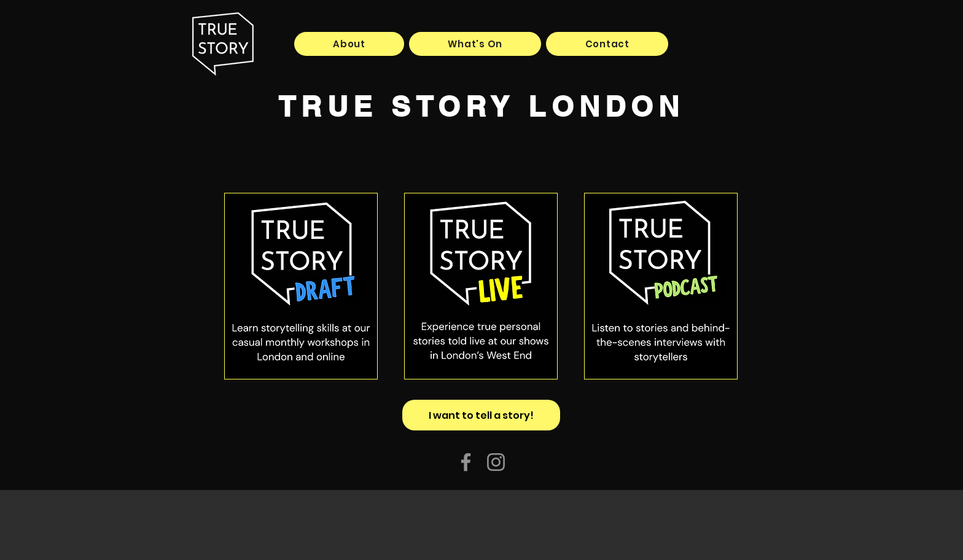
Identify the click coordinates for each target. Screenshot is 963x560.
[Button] (301, 286)
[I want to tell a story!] (481, 415)
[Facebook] (466, 462)
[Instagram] (496, 462)
